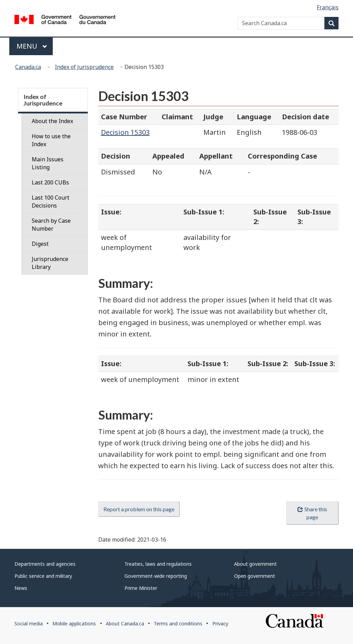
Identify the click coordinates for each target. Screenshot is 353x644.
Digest (40, 244)
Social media (29, 623)
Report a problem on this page (139, 509)
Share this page (312, 513)
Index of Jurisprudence (84, 67)
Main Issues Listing (48, 163)
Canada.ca (28, 67)
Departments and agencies (45, 564)
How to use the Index (51, 140)
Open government (255, 576)
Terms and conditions (178, 623)
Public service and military (43, 576)
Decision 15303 (125, 132)
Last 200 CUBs (50, 182)
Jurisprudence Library (50, 263)
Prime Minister (141, 588)
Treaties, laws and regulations (158, 564)
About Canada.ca (125, 623)
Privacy (220, 623)
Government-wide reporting (156, 576)
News (21, 588)
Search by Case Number (51, 225)
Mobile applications (74, 623)
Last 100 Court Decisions (51, 202)
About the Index (52, 121)
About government (255, 564)
